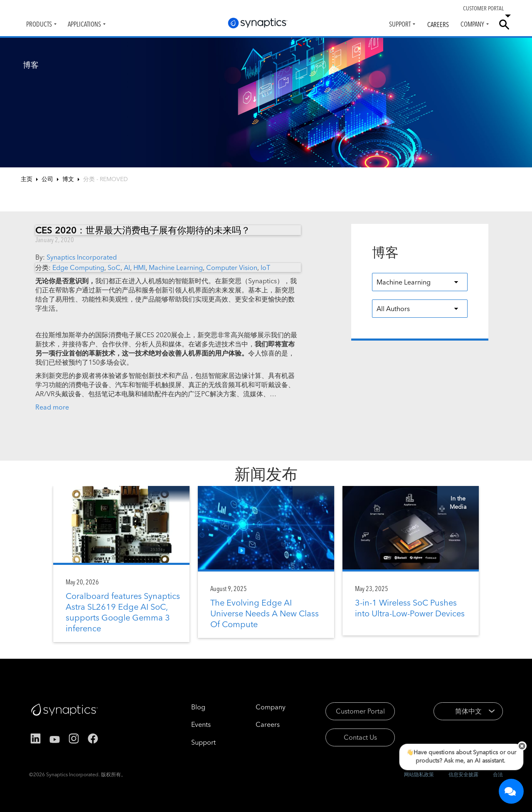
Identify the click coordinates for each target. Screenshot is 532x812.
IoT (265, 267)
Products (39, 24)
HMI (139, 267)
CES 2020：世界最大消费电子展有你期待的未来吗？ (143, 230)
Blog (198, 707)
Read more (52, 407)
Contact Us (360, 737)
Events (201, 724)
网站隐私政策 (419, 774)
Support (400, 24)
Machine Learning (176, 267)
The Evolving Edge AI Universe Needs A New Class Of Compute (265, 613)
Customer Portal (360, 711)
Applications (84, 24)
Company (472, 24)
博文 (68, 179)
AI (127, 267)
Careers (438, 25)
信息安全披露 (463, 774)
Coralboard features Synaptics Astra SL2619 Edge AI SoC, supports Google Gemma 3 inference (123, 612)
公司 (47, 179)
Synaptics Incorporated (82, 257)
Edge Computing (78, 267)
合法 (498, 774)
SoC (114, 267)
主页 (27, 179)
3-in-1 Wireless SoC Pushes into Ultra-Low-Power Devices (410, 608)
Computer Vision (232, 267)
